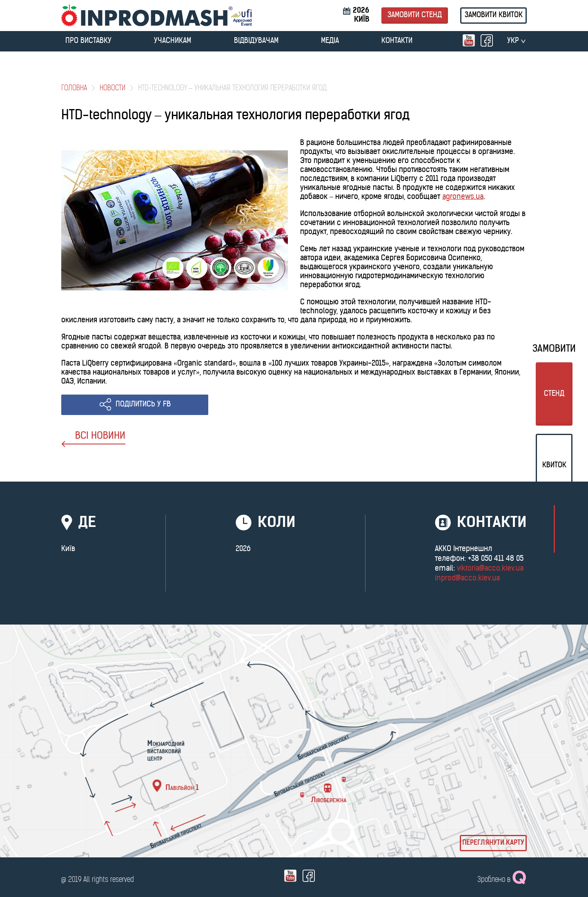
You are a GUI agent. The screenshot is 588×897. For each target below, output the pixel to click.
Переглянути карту (493, 843)
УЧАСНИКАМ (173, 41)
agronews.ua (463, 197)
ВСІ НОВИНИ (93, 439)
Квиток (554, 465)
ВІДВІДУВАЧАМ (256, 41)
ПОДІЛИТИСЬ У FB (143, 405)
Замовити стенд (415, 15)
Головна (74, 88)
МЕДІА (330, 41)
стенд (554, 394)
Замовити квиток (494, 15)
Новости (112, 88)
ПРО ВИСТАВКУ (88, 41)
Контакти (397, 41)
